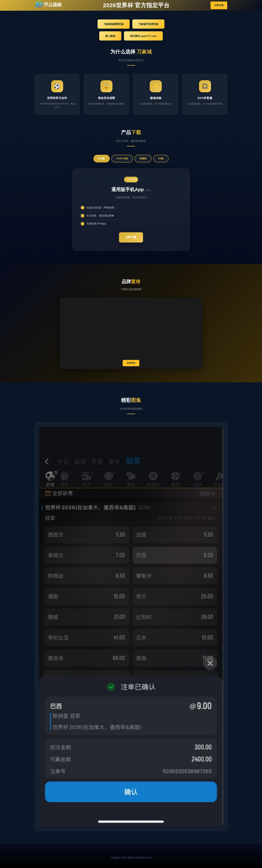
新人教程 (110, 36)
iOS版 (102, 158)
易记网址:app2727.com (143, 36)
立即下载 (131, 237)
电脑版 (143, 158)
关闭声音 (131, 363)
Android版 (122, 158)
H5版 (161, 158)
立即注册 (219, 5)
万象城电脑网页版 (114, 24)
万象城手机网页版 (148, 24)
